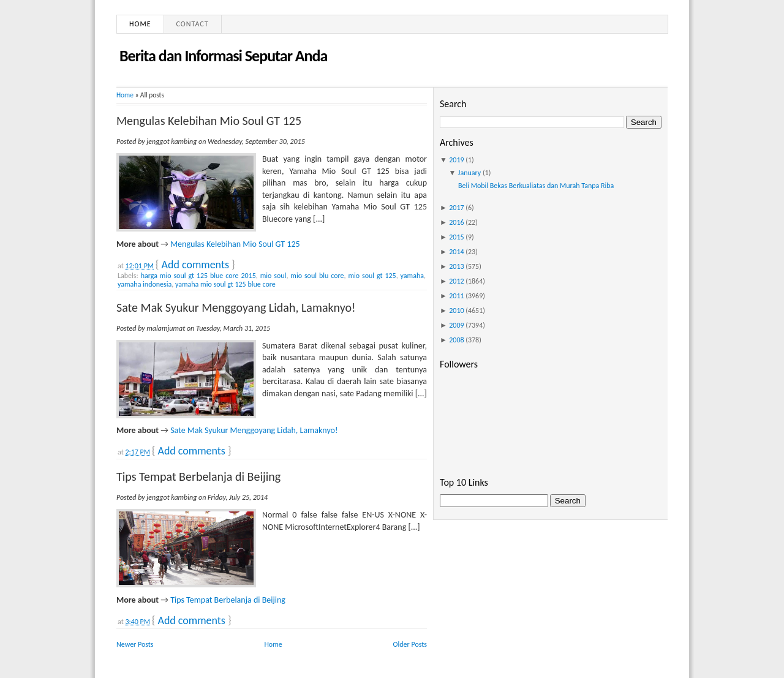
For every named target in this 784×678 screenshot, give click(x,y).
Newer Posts (135, 644)
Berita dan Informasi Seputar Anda (223, 56)
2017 (456, 208)
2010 (456, 311)
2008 (456, 340)
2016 (456, 222)
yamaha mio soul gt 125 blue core (225, 284)
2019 (456, 160)
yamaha (412, 276)
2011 (456, 296)
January (470, 173)
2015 (456, 237)
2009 (456, 325)
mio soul (273, 276)
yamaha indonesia (145, 284)
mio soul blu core (317, 276)
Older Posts (410, 644)
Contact (193, 24)
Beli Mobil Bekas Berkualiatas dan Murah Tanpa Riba (536, 186)
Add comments (195, 265)
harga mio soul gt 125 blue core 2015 (198, 276)
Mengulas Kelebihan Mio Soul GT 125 (209, 121)
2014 (456, 252)
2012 (456, 281)
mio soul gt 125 (372, 276)
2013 (456, 266)
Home (140, 24)
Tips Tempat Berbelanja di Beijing (198, 476)
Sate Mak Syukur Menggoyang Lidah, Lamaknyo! (236, 307)
